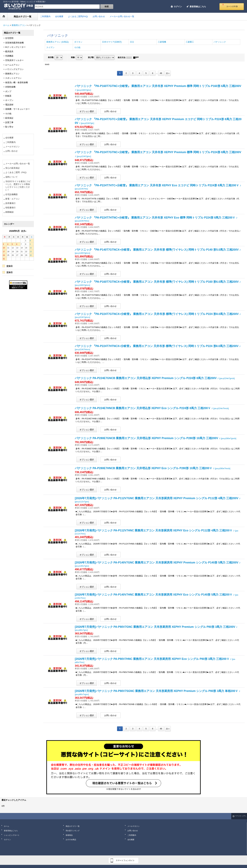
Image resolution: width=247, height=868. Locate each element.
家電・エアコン (13, 199)
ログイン (178, 7)
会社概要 (9, 138)
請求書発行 (10, 203)
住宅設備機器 (11, 194)
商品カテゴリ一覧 (73, 826)
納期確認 (9, 212)
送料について (11, 177)
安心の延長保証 (13, 168)
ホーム (7, 826)
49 (161, 73)
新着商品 (69, 835)
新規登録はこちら (198, 7)
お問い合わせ (11, 151)
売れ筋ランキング (73, 831)
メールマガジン (13, 147)
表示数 (51, 57)
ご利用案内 (10, 142)
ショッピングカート (12, 835)
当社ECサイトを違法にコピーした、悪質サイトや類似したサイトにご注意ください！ (18, 186)
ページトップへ (241, 816)
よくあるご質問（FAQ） (17, 172)
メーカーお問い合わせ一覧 (18, 164)
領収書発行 (10, 208)
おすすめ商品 (71, 840)
